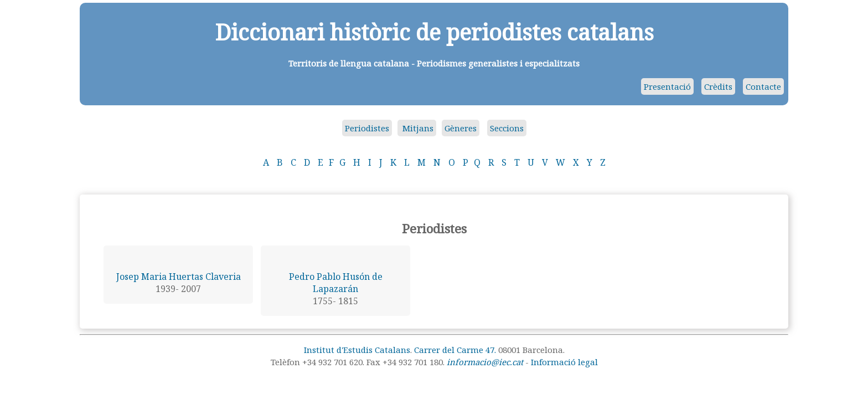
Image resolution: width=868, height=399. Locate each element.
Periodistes (367, 128)
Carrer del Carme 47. (455, 350)
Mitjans (417, 128)
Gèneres (461, 128)
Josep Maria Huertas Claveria (179, 277)
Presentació (667, 86)
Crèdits (718, 86)
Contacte (763, 86)
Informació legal (564, 362)
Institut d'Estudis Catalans (357, 350)
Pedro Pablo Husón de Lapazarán (336, 283)
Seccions (507, 128)
